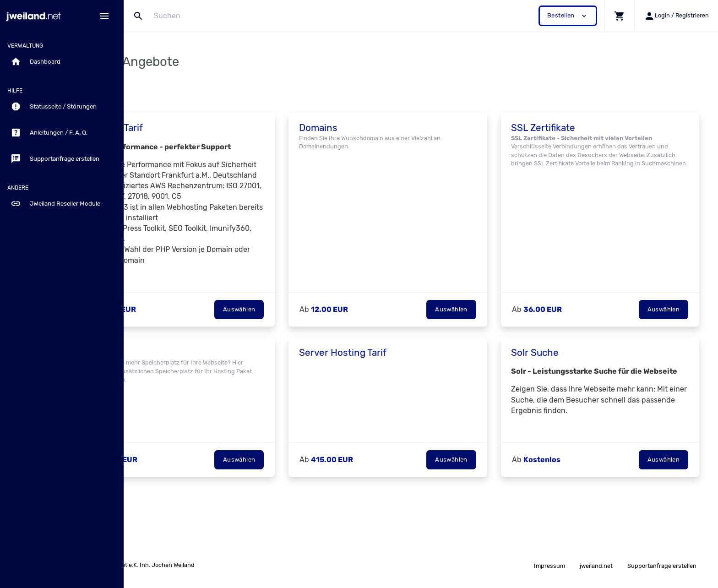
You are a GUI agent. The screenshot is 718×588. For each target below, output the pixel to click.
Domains (359, 128)
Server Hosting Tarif (383, 374)
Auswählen (280, 330)
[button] (619, 16)
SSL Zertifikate (568, 128)
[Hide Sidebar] (104, 16)
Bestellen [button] (568, 16)
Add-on (160, 374)
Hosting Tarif (171, 128)
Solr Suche (560, 374)
